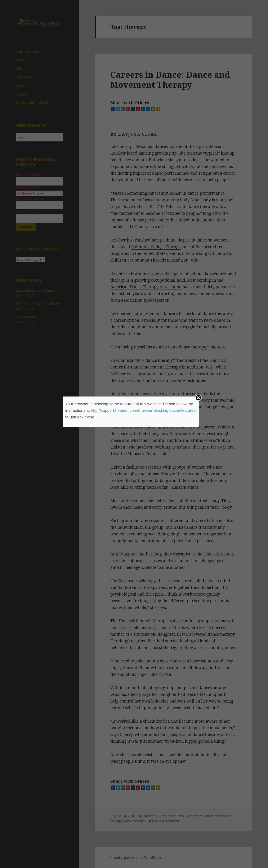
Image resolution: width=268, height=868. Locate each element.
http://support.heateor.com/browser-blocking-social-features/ (144, 410)
